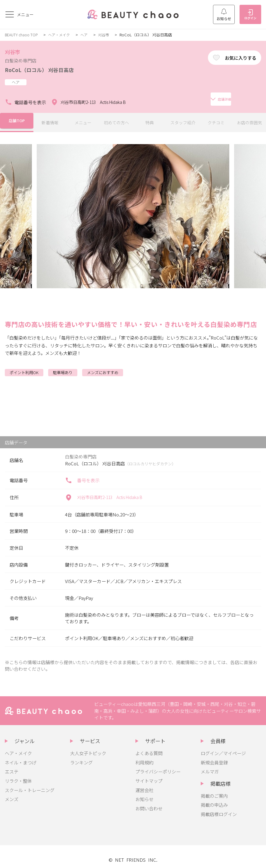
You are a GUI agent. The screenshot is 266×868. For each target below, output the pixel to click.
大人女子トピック (88, 747)
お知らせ (224, 15)
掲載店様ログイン (219, 808)
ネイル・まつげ (21, 756)
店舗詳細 (150, 96)
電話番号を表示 (25, 96)
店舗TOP (17, 116)
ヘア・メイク (62, 35)
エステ (12, 765)
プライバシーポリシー (158, 765)
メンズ (12, 793)
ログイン (250, 15)
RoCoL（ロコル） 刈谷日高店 (47, 69)
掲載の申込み (214, 799)
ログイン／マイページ (223, 747)
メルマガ (210, 765)
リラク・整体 (18, 775)
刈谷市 (109, 35)
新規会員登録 (214, 756)
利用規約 (144, 756)
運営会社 (144, 784)
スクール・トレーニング (30, 784)
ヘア (88, 35)
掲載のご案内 (214, 790)
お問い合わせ (149, 802)
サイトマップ (149, 775)
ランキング (81, 756)
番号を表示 (82, 474)
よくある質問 (149, 747)
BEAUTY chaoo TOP (22, 35)
